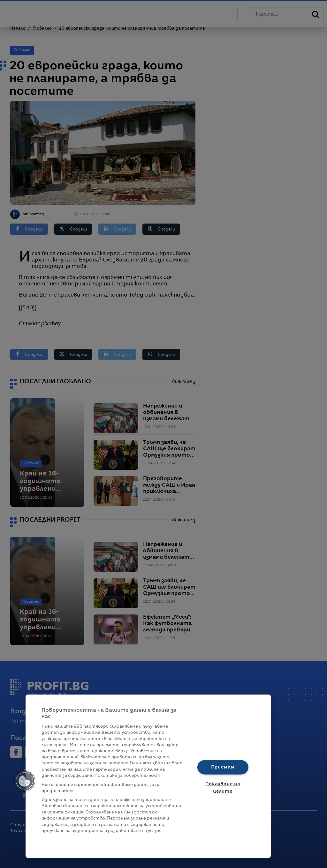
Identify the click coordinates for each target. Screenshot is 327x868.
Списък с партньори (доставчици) (80, 838)
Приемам (223, 767)
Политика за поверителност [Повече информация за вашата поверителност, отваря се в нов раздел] (127, 776)
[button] (25, 781)
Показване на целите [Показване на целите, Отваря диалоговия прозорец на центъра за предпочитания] (223, 788)
